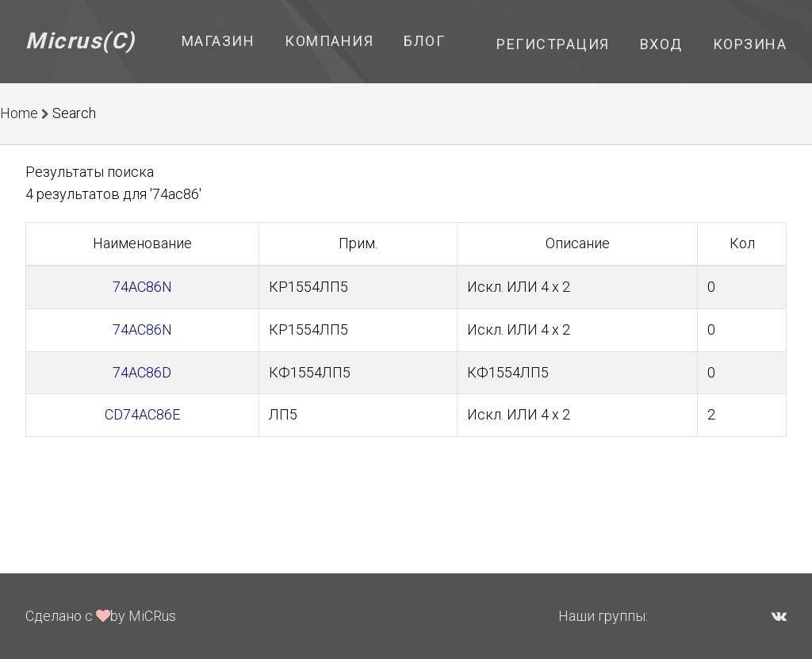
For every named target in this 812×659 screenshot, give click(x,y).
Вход (661, 44)
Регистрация (553, 44)
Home (19, 113)
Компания (329, 41)
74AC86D (142, 372)
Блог (424, 41)
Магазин (218, 41)
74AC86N (142, 287)
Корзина (750, 44)
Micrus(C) (80, 41)
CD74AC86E (142, 414)
